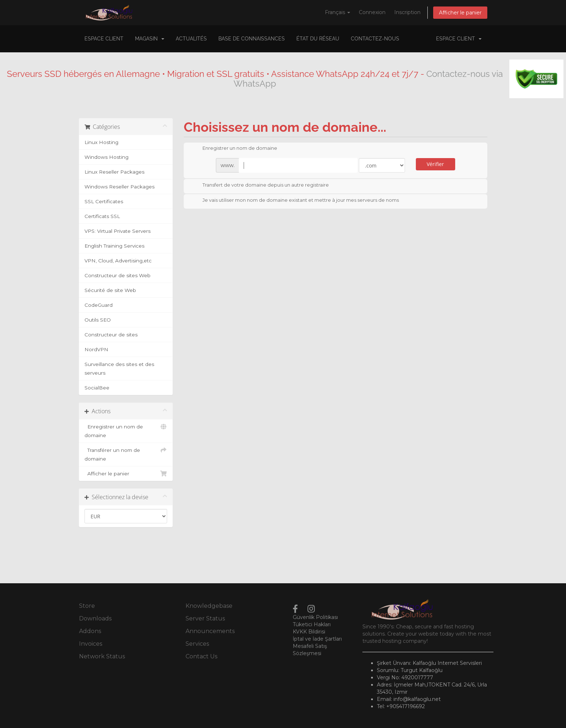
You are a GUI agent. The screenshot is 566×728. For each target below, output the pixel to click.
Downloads (95, 618)
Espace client (104, 39)
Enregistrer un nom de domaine (126, 430)
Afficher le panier (460, 13)
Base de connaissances (252, 39)
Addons (90, 631)
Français (338, 12)
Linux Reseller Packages (114, 172)
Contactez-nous (375, 39)
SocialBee (97, 388)
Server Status (205, 618)
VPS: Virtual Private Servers (117, 231)
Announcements (210, 631)
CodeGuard (99, 305)
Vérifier (435, 164)
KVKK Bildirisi (309, 632)
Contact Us (201, 656)
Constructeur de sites (111, 335)
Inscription (407, 12)
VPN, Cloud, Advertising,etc (118, 261)
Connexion (372, 12)
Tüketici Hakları (312, 624)
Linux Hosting (101, 142)
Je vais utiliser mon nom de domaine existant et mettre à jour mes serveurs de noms (295, 201)
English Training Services (114, 246)
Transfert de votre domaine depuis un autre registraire (260, 186)
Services (197, 644)
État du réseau (318, 39)
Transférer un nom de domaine (126, 454)
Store (87, 606)
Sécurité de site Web (110, 290)
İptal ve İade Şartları (317, 639)
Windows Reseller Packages (119, 187)
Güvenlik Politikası (315, 617)
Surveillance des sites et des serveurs (119, 369)
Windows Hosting (106, 157)
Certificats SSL (102, 216)
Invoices (91, 644)
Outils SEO (98, 320)
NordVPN (96, 349)
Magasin (150, 39)
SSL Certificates (104, 201)
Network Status (102, 656)
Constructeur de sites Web (117, 275)
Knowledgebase (209, 606)
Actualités (191, 39)
